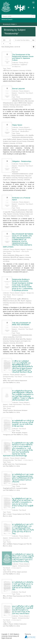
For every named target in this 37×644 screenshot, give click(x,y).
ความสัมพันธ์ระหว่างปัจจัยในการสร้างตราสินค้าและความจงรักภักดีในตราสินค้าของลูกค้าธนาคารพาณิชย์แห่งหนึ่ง (23, 586)
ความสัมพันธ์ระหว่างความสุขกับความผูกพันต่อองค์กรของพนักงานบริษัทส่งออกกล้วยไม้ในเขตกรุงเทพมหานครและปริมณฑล (23, 478)
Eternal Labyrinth (18, 89)
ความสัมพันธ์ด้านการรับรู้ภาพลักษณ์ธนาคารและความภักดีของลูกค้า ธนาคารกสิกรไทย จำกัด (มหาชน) (23, 423)
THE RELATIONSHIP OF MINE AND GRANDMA (22, 324)
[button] (29, 7)
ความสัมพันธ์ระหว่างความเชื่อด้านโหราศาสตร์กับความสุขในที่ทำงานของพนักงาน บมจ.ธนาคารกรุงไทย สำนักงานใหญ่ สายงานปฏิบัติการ (23, 503)
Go (33, 40)
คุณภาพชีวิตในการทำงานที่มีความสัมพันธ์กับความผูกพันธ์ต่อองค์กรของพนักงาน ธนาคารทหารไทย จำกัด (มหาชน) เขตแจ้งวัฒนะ (23, 610)
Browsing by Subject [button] (10, 24)
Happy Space (17, 125)
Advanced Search (7, 19)
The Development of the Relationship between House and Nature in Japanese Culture (23, 57)
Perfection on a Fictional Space (21, 199)
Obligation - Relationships (22, 161)
